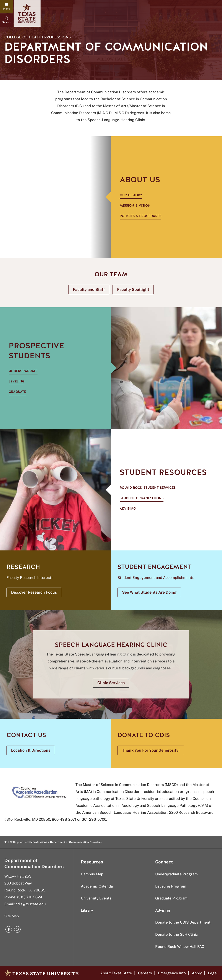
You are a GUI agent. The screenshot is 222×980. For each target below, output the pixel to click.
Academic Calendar (98, 886)
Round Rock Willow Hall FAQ (180, 947)
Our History (131, 195)
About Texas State (116, 973)
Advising (128, 509)
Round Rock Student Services (148, 488)
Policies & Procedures (140, 216)
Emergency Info (172, 973)
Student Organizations (142, 498)
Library (87, 910)
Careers (145, 973)
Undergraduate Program (176, 874)
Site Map (12, 916)
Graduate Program (171, 898)
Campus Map (92, 874)
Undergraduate (23, 371)
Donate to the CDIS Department (183, 922)
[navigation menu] (7, 7)
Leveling (17, 381)
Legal (213, 973)
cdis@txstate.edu (31, 904)
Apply (197, 973)
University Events (96, 898)
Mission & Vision (135, 206)
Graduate (17, 392)
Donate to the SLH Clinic (176, 934)
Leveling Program (171, 886)
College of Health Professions (38, 37)
